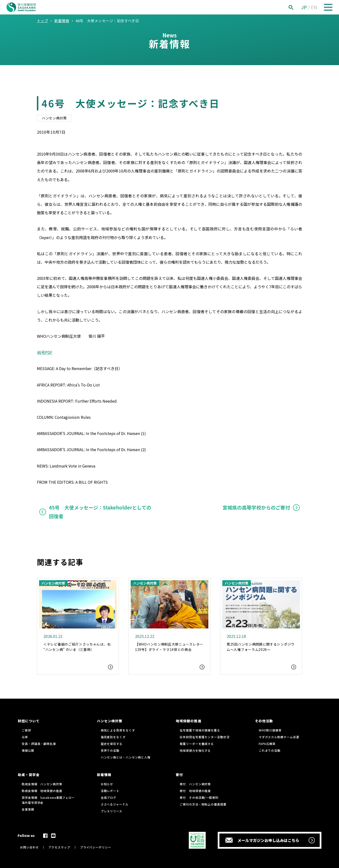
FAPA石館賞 (267, 744)
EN (314, 7)
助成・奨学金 (29, 775)
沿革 (25, 737)
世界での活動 (110, 750)
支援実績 (28, 809)
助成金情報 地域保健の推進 (42, 791)
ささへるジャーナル (115, 804)
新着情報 (104, 775)
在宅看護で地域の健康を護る (200, 730)
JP (304, 7)
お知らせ (107, 784)
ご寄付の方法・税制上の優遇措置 (203, 804)
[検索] (296, 7)
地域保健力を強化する (195, 750)
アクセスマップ (59, 847)
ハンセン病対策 (54, 118)
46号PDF (45, 352)
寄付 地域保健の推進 (195, 791)
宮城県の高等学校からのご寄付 (256, 507)
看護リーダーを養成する (197, 744)
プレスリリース (112, 811)
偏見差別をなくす (113, 737)
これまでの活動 (270, 750)
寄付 (179, 775)
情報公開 (28, 750)
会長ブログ (109, 797)
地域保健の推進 (188, 721)
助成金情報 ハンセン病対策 (42, 784)
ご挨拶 (26, 730)
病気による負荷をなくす (118, 730)
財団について (29, 721)
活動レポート (110, 791)
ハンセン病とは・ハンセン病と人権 (126, 757)
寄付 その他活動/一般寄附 (199, 797)
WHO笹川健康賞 (270, 730)
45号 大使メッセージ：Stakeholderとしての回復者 (100, 512)
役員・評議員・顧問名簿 (39, 744)
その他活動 (264, 721)
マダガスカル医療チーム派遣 (279, 737)
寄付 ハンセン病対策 (195, 784)
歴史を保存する (112, 744)
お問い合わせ (29, 847)
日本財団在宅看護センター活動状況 (204, 737)
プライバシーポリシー (96, 847)
